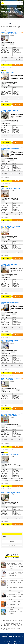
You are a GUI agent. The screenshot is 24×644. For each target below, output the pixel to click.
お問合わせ (7, 65)
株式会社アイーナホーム (9, 67)
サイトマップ (12, 640)
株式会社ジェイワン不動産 (9, 107)
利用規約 (18, 640)
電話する (18, 65)
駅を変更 (12, 542)
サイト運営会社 (17, 642)
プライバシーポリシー (8, 642)
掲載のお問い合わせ (12, 643)
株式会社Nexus (7, 145)
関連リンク (6, 640)
